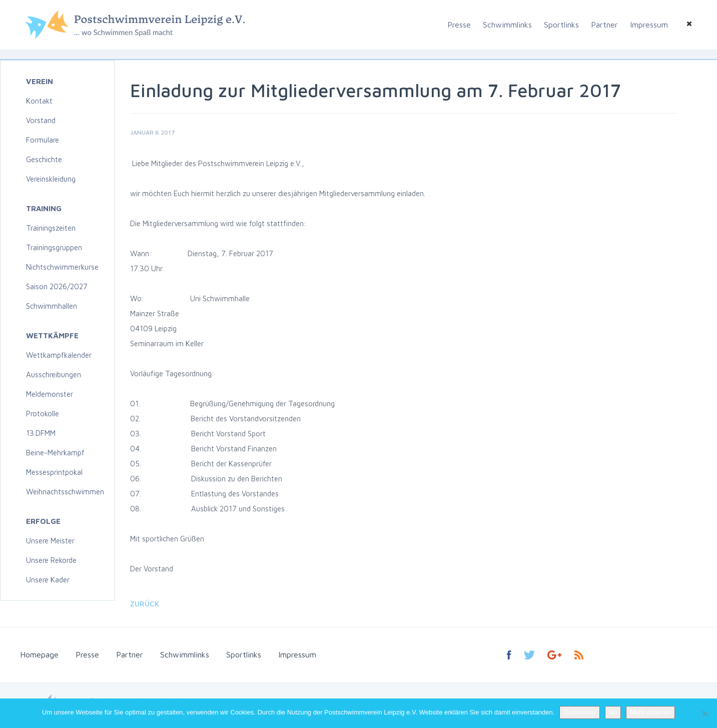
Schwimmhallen (52, 306)
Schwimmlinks (507, 25)
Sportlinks (561, 25)
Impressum (649, 25)
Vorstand (41, 120)
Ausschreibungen (54, 375)
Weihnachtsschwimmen (65, 492)
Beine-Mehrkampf (55, 453)
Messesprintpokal (54, 472)
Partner (604, 25)
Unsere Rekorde (51, 560)
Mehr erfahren (650, 712)
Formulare (43, 140)
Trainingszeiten (51, 228)
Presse (459, 25)
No (613, 712)
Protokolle (43, 414)
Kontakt (39, 101)
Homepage (39, 654)
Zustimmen (579, 712)
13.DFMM (41, 433)
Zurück (145, 604)
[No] (704, 713)
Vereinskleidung (51, 179)
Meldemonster (50, 394)
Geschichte (44, 159)
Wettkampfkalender (59, 355)
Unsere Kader (48, 580)
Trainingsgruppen (54, 247)
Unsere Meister (50, 541)
